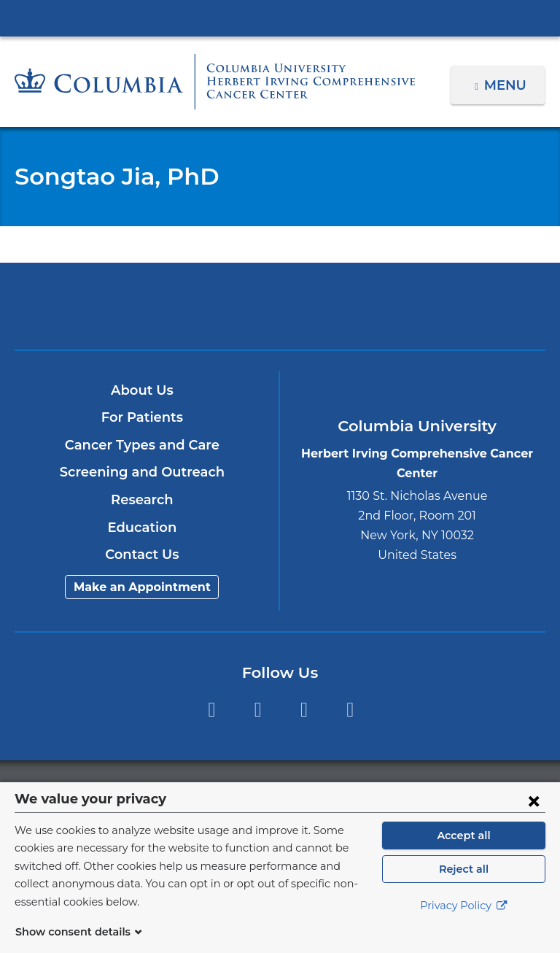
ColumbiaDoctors (453, 305)
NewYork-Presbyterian (280, 313)
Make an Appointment (142, 587)
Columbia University (310, 790)
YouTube (304, 710)
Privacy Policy (464, 924)
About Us (142, 390)
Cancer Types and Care (143, 445)
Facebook (211, 710)
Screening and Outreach (142, 472)
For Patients (142, 417)
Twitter (258, 710)
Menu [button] (507, 85)
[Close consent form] (534, 818)
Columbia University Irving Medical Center (280, 18)
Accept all (464, 853)
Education (142, 528)
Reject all (463, 887)
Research (142, 500)
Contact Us (142, 555)
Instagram (350, 710)
